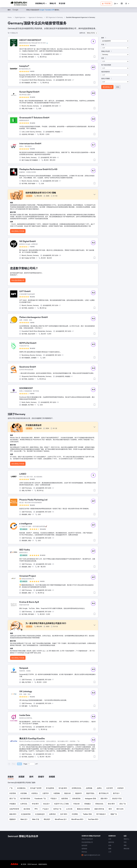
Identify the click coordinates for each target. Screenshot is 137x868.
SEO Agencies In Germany (54, 17)
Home (10, 17)
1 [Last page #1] (37, 764)
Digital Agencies (20, 17)
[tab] (11, 777)
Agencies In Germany (36, 17)
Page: (25, 764)
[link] (53, 4)
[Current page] (31, 764)
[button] (116, 4)
